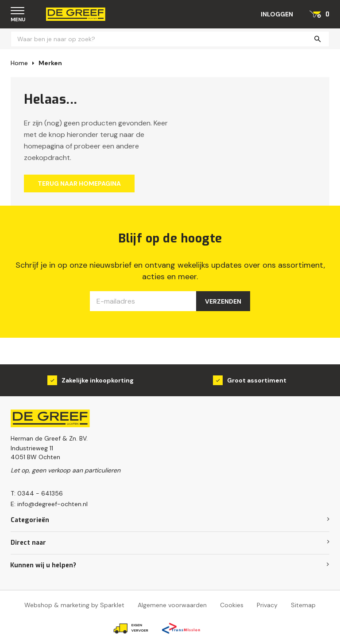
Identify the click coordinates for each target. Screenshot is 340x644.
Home (19, 63)
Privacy (267, 605)
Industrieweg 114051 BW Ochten (35, 453)
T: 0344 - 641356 (37, 493)
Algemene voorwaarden (172, 605)
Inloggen (277, 14)
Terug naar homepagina (79, 183)
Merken (50, 63)
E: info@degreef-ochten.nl (49, 504)
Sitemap (303, 605)
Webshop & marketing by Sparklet (74, 605)
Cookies (232, 605)
